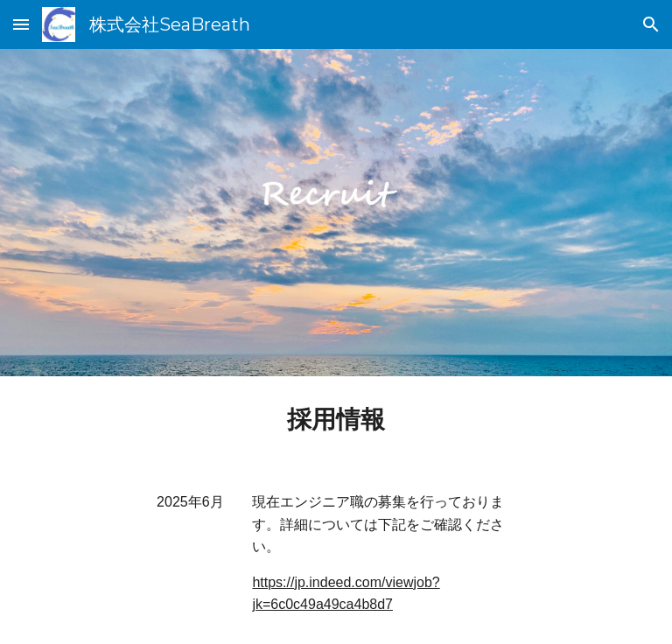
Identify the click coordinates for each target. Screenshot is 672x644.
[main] (336, 420)
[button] (21, 24)
